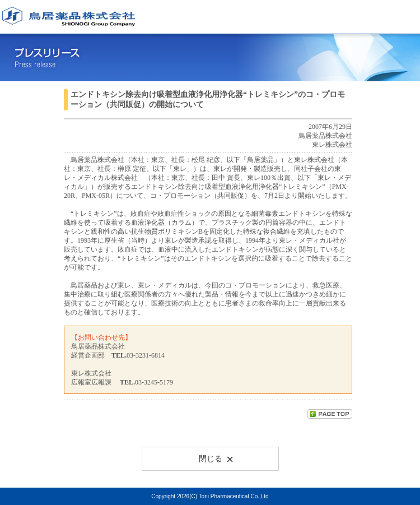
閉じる (216, 458)
